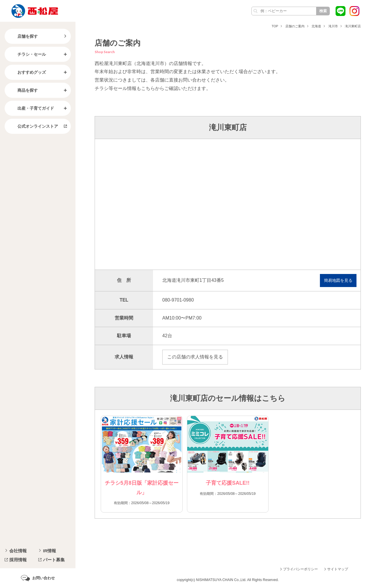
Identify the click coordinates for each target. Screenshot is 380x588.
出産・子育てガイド (31, 108)
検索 (323, 11)
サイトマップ (338, 569)
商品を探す (23, 90)
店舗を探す (23, 36)
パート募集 (54, 560)
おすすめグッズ (27, 72)
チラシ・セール (27, 54)
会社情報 (18, 551)
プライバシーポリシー (300, 569)
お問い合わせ (44, 578)
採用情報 (18, 560)
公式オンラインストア (33, 126)
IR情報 (49, 551)
